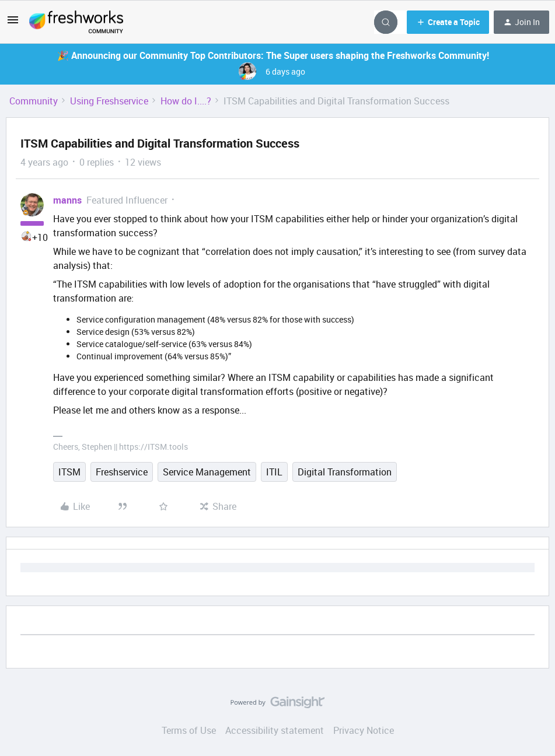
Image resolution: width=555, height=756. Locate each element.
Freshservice (122, 472)
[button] (13, 23)
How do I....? (186, 101)
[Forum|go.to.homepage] (76, 22)
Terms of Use (189, 730)
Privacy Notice (364, 730)
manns (67, 200)
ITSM (69, 472)
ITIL (274, 472)
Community (34, 101)
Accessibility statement (275, 730)
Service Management (207, 472)
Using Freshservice (109, 101)
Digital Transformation (345, 472)
